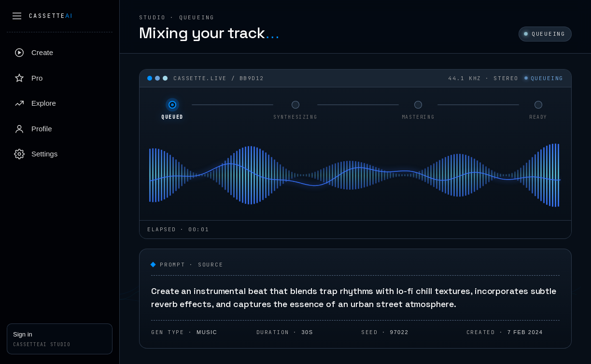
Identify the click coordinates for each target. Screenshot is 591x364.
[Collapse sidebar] (17, 16)
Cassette (51, 16)
